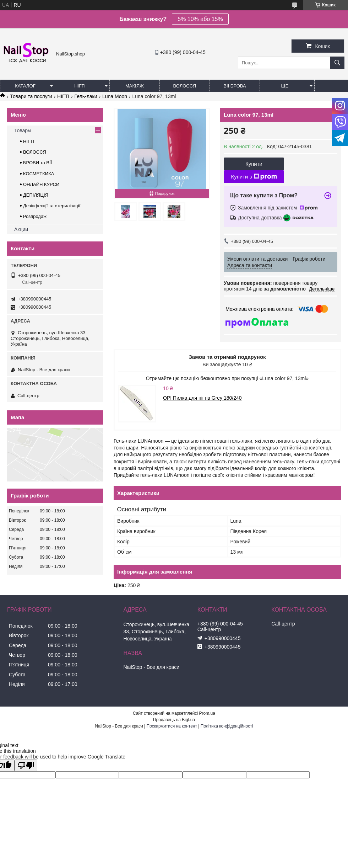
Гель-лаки (86, 96)
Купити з (254, 177)
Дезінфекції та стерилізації (52, 206)
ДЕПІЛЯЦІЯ (36, 195)
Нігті (80, 86)
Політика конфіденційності (227, 726)
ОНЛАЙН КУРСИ (41, 184)
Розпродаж (35, 216)
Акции (21, 229)
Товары (23, 131)
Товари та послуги (31, 96)
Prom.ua (207, 713)
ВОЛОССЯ (35, 152)
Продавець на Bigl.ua (174, 720)
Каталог (25, 86)
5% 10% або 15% (200, 19)
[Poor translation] (26, 765)
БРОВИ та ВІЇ (37, 163)
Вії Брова (235, 86)
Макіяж (135, 86)
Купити (254, 164)
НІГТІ (63, 96)
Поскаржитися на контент (172, 726)
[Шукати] (337, 63)
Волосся (184, 86)
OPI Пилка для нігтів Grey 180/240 (202, 398)
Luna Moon (115, 96)
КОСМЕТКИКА (39, 174)
